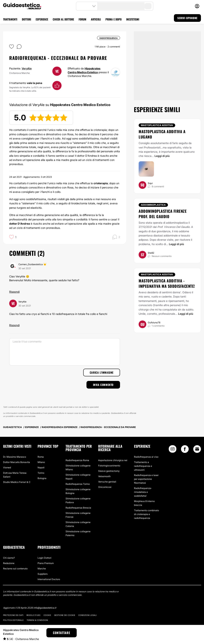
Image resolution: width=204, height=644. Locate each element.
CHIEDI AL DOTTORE (63, 19)
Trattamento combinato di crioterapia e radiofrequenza (146, 514)
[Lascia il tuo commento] (65, 352)
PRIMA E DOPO (114, 19)
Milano (41, 462)
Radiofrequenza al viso (146, 457)
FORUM (82, 19)
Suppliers (43, 574)
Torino (41, 473)
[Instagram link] (173, 450)
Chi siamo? (9, 558)
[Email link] (197, 449)
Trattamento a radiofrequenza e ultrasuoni (143, 466)
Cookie (47, 615)
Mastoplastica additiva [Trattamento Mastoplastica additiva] (157, 125)
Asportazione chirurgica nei (113, 460)
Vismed (7, 468)
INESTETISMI (133, 19)
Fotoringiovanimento (109, 466)
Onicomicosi (105, 487)
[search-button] (148, 6)
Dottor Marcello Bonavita (16, 462)
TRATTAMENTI (10, 19)
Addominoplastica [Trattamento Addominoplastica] (153, 205)
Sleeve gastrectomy (109, 471)
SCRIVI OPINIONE (187, 18)
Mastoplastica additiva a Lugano (162, 134)
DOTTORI (26, 19)
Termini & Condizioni (37, 620)
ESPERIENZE (42, 19)
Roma (41, 457)
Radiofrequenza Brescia (78, 508)
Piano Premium (46, 563)
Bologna (42, 478)
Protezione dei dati (13, 615)
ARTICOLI (96, 19)
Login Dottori (44, 558)
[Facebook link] (185, 450)
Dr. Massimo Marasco (15, 457)
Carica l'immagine (102, 372)
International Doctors (49, 579)
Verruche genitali (107, 482)
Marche (42, 569)
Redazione (9, 563)
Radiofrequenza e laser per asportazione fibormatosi (146, 479)
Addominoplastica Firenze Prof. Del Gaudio (163, 214)
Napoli (41, 468)
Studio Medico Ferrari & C (17, 482)
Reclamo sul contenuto (15, 569)
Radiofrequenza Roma (77, 460)
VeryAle (27, 68)
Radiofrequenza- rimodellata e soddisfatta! (143, 492)
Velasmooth (104, 476)
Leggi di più (162, 156)
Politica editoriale (13, 620)
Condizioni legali (88, 615)
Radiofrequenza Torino (78, 484)
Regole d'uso (33, 615)
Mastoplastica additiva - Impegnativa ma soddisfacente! (167, 283)
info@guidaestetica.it (45, 608)
